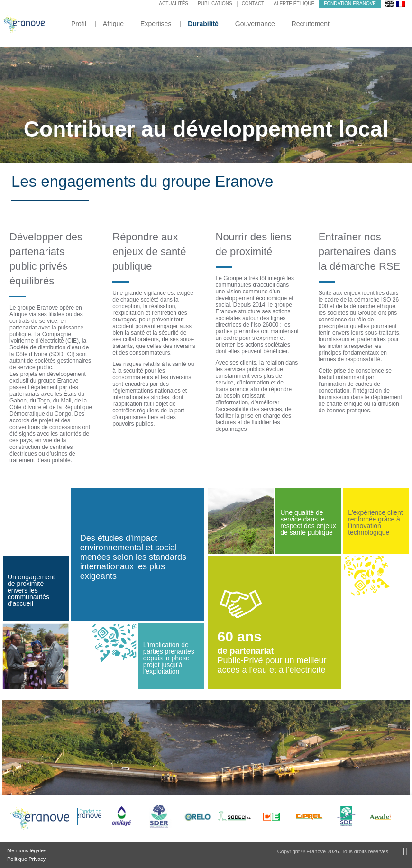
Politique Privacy (26, 859)
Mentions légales (27, 850)
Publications (215, 4)
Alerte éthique (294, 4)
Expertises (156, 24)
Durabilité (203, 24)
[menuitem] (390, 3)
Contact (253, 4)
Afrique (113, 24)
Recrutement (311, 24)
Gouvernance (255, 24)
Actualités (174, 4)
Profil (79, 24)
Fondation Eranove (350, 4)
